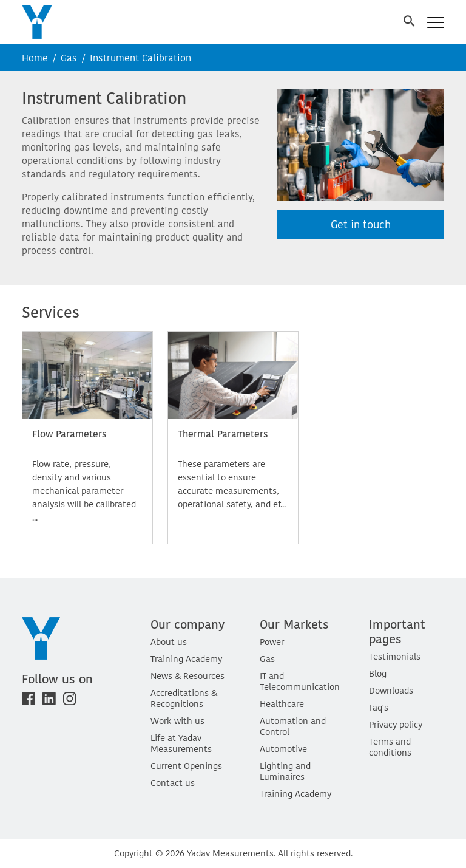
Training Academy (186, 659)
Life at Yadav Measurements (181, 743)
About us (169, 642)
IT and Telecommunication (300, 681)
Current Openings (186, 766)
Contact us (173, 783)
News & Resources (187, 676)
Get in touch (361, 224)
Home (35, 58)
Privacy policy (396, 724)
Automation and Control (293, 726)
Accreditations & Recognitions (184, 698)
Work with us (177, 721)
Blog (378, 673)
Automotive (283, 749)
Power (272, 642)
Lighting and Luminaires (285, 771)
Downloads (391, 690)
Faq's (379, 707)
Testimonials (395, 656)
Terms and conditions (390, 747)
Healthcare (282, 704)
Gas (69, 58)
